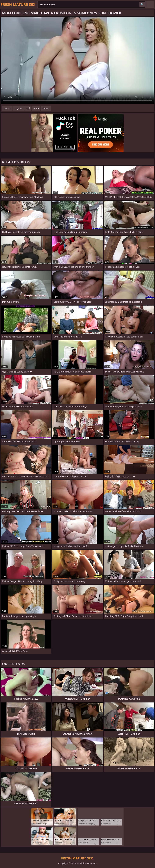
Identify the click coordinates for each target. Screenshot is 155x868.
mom (36, 108)
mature (7, 108)
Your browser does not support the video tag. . (77, 61)
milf (28, 108)
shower (46, 108)
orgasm (18, 108)
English (150, 4)
